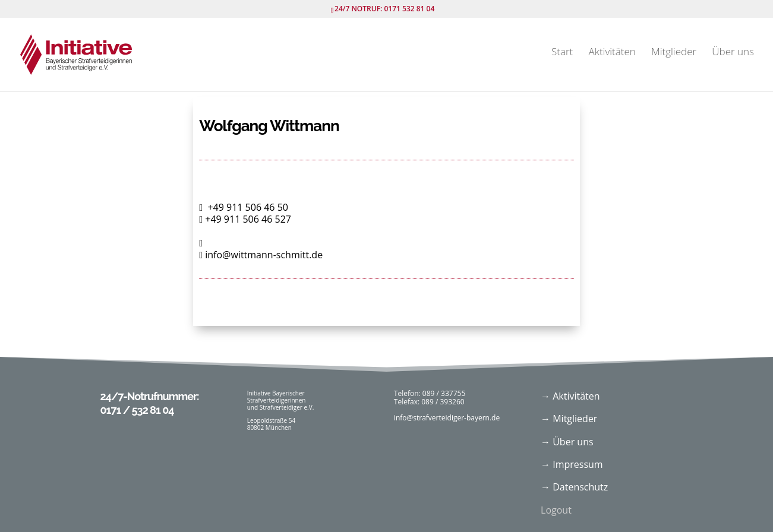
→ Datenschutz (574, 487)
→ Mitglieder (569, 419)
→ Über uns (567, 442)
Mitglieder (674, 53)
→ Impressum (572, 464)
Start (562, 53)
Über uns (733, 53)
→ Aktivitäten (570, 396)
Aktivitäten (612, 53)
